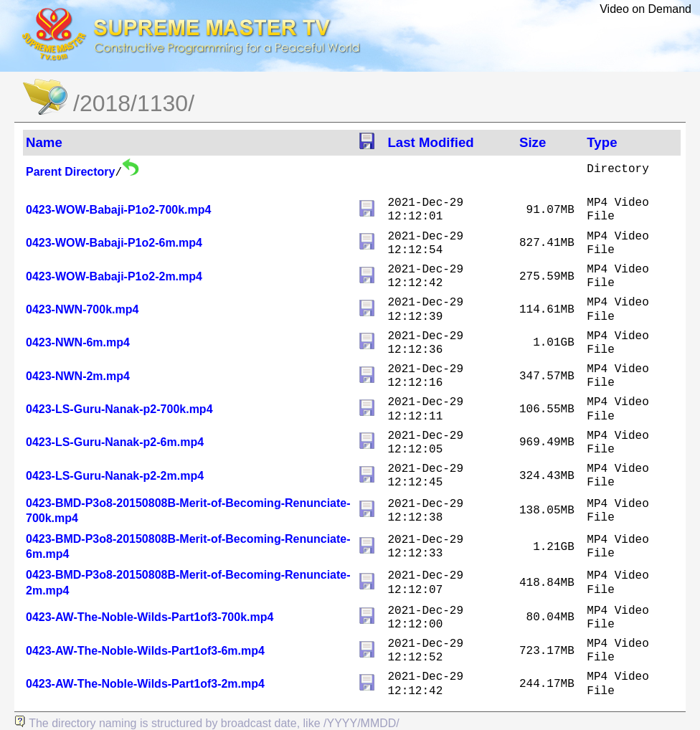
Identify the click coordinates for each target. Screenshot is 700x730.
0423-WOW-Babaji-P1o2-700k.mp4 (118, 210)
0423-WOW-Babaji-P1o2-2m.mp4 (114, 276)
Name (44, 142)
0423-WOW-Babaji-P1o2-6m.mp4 (114, 243)
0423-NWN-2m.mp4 (78, 376)
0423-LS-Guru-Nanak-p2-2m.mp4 (115, 476)
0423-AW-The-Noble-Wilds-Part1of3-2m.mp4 (145, 684)
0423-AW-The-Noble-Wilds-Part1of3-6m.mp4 (145, 651)
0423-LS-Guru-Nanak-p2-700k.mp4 (119, 409)
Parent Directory (71, 172)
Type (602, 142)
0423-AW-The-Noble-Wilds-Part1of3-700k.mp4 (150, 617)
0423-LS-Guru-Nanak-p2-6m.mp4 (115, 442)
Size (533, 142)
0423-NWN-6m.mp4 (78, 342)
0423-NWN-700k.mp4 (82, 309)
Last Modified (430, 142)
